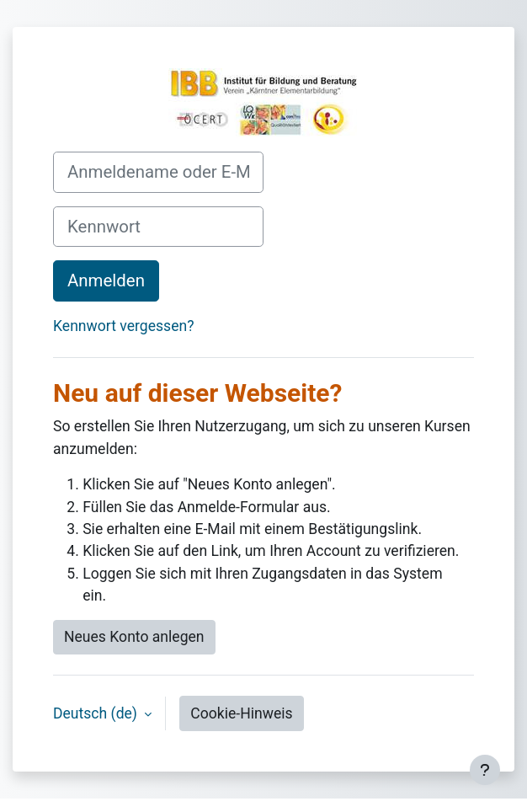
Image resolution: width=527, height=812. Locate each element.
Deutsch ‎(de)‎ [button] (97, 713)
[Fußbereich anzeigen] (485, 770)
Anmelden (106, 280)
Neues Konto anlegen (134, 637)
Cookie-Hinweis (241, 713)
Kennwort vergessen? (123, 326)
